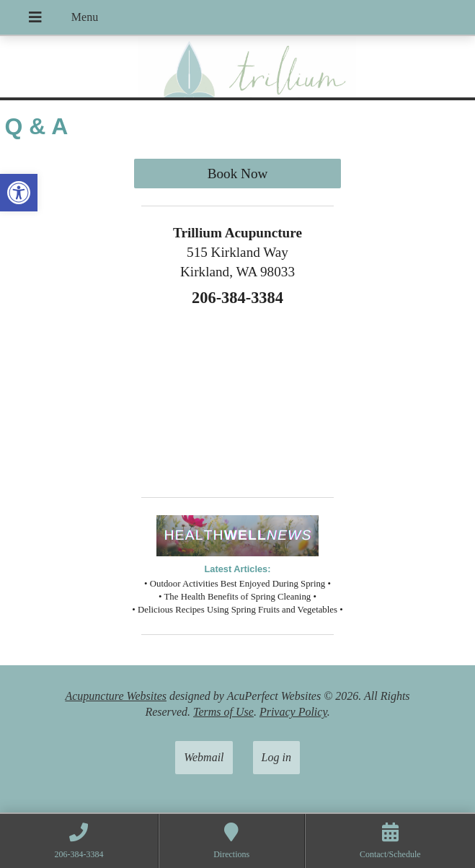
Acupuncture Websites (116, 696)
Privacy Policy (293, 712)
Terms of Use (223, 712)
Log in (276, 757)
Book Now (238, 174)
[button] (19, 193)
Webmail (204, 757)
